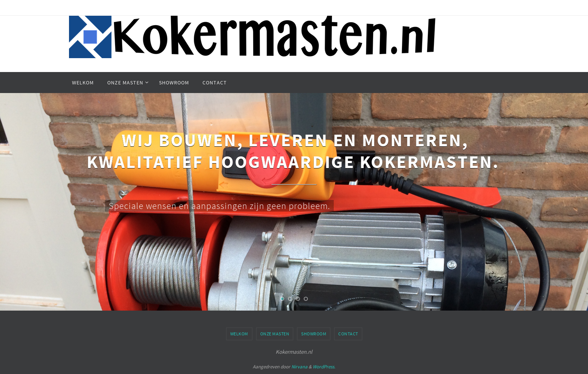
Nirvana (299, 367)
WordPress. (324, 367)
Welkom (239, 334)
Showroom (314, 334)
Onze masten (275, 334)
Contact (348, 334)
